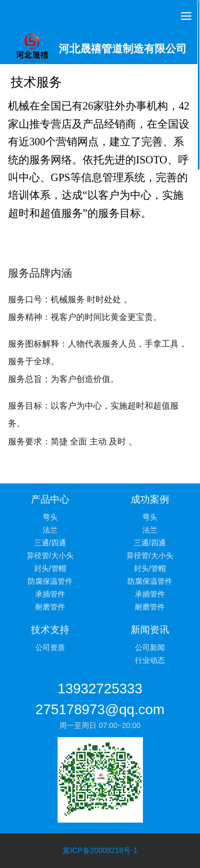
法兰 (50, 530)
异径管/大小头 (50, 556)
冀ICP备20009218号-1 (100, 850)
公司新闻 (150, 647)
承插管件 (50, 594)
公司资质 (50, 647)
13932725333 (100, 689)
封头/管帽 (50, 568)
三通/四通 (50, 543)
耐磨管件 (50, 607)
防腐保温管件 (50, 581)
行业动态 (150, 660)
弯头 (50, 517)
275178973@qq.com (100, 709)
